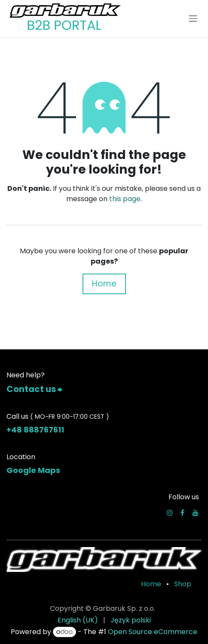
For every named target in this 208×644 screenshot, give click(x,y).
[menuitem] (78, 620)
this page (125, 199)
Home (104, 284)
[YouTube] (196, 513)
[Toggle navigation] (193, 19)
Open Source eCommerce (153, 632)
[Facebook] (182, 513)
